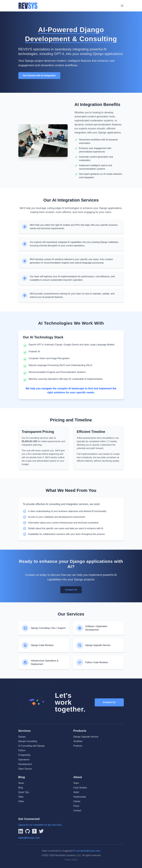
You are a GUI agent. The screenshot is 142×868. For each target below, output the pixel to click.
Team (76, 783)
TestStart (78, 741)
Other (21, 801)
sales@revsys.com (29, 838)
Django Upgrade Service (86, 737)
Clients (77, 801)
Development (25, 764)
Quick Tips (24, 792)
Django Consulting (28, 741)
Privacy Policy (71, 860)
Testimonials (80, 797)
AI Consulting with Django (31, 746)
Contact (77, 811)
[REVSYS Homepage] (28, 6)
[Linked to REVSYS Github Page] (28, 831)
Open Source (25, 769)
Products (78, 746)
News (21, 783)
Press (76, 806)
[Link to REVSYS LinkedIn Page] (21, 831)
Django (22, 737)
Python (22, 750)
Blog (21, 788)
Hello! (76, 792)
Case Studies (80, 788)
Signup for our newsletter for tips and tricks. (40, 825)
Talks (21, 797)
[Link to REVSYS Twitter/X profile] (41, 831)
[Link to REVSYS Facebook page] (34, 831)
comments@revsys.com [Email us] (88, 851)
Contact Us (71, 590)
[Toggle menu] (122, 6)
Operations (24, 760)
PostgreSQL (25, 755)
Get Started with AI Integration (39, 76)
